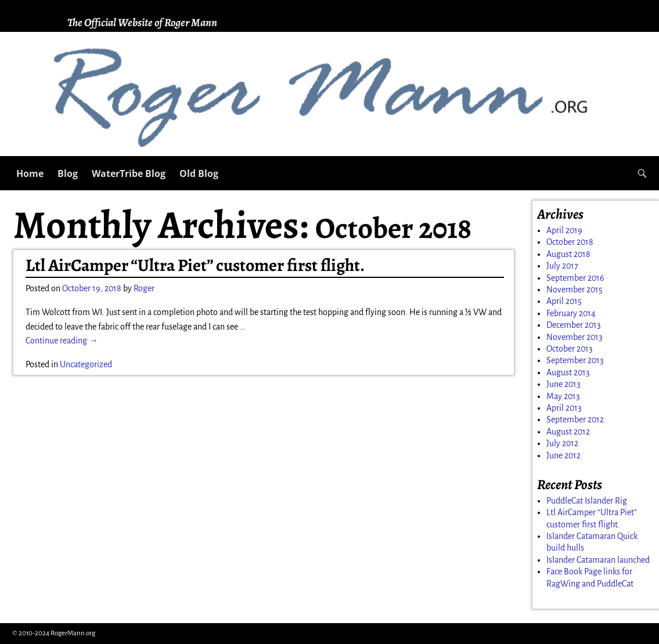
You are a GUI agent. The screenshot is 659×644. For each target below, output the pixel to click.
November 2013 (575, 337)
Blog (68, 173)
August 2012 (568, 432)
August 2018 (568, 254)
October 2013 (570, 349)
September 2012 (575, 419)
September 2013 (575, 360)
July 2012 (562, 443)
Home (30, 173)
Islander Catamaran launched (598, 560)
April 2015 (564, 301)
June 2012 (563, 455)
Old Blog (199, 173)
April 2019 (564, 230)
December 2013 (574, 325)
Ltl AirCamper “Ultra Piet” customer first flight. (195, 265)
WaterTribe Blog (129, 173)
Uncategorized (86, 364)
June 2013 (563, 384)
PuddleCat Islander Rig (587, 501)
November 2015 (575, 290)
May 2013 (563, 396)
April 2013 (564, 408)
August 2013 (568, 372)
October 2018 (570, 242)
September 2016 (575, 278)
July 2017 (562, 266)
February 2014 (571, 313)
